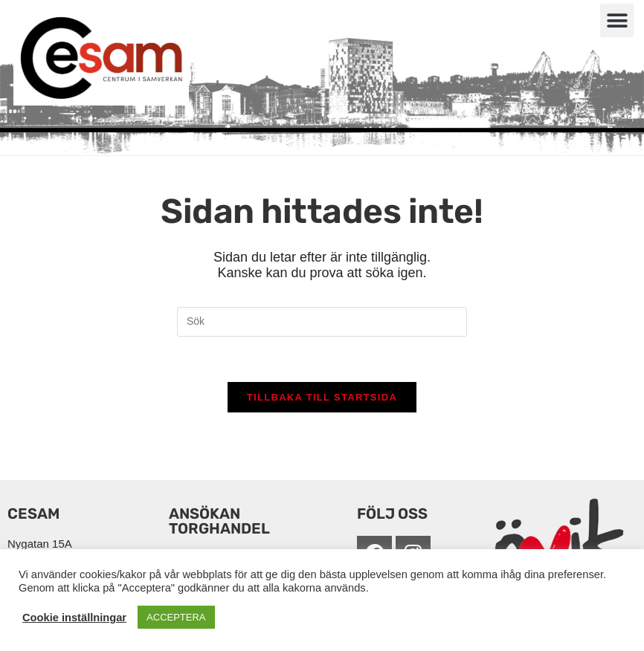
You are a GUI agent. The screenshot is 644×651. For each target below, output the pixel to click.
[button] (617, 20)
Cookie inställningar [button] (74, 618)
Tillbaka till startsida (322, 397)
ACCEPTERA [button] (176, 617)
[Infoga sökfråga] (322, 322)
